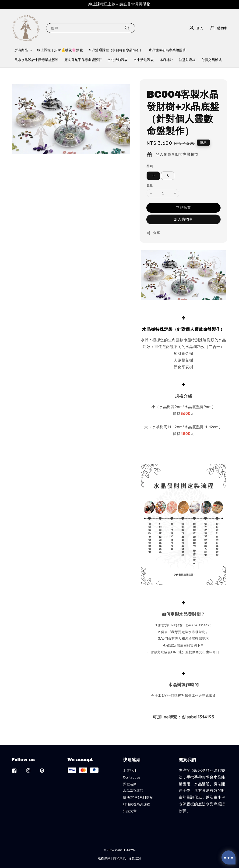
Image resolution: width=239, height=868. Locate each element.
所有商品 (21, 50)
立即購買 (183, 208)
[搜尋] (127, 28)
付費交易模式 (212, 60)
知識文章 (130, 811)
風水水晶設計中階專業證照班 (37, 60)
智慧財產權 (187, 60)
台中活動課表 (144, 60)
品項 (150, 166)
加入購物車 (183, 219)
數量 (150, 185)
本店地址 (166, 60)
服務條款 (104, 858)
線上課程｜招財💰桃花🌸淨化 (60, 50)
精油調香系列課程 (137, 804)
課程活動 (130, 784)
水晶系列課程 (133, 791)
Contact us (132, 777)
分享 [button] (153, 233)
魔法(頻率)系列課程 (138, 798)
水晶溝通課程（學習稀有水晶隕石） (116, 50)
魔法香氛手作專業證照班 (83, 60)
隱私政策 (120, 858)
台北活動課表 (118, 60)
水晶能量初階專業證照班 (167, 50)
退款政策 (135, 858)
